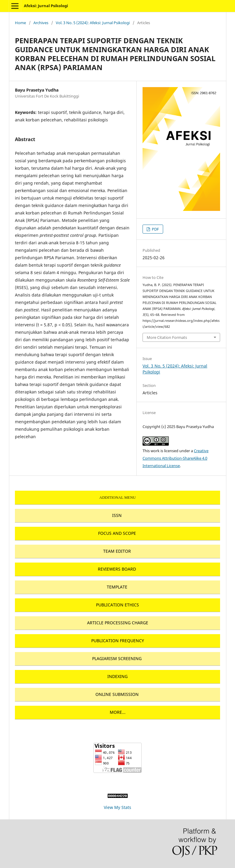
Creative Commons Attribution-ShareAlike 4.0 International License (176, 458)
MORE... (118, 712)
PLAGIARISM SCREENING (117, 658)
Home (20, 23)
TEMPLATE (117, 587)
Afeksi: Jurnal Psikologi (46, 6)
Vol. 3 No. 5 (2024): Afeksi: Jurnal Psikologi (93, 23)
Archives (41, 23)
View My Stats (117, 807)
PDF (155, 229)
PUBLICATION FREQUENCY (118, 641)
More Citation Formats (167, 337)
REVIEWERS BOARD (117, 569)
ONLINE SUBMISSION (117, 694)
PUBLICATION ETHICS (117, 605)
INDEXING (117, 676)
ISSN (117, 515)
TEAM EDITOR (117, 551)
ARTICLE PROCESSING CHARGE (118, 623)
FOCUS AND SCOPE (117, 533)
